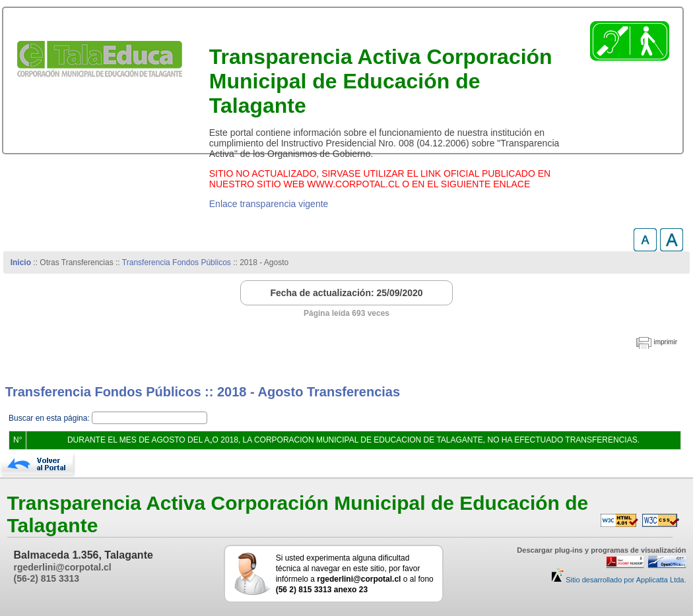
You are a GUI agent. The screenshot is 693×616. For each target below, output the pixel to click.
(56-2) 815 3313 (47, 578)
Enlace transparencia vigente (269, 204)
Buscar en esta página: (50, 418)
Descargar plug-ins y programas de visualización (601, 550)
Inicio (21, 262)
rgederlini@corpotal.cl (63, 567)
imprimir (665, 342)
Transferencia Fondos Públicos (177, 262)
